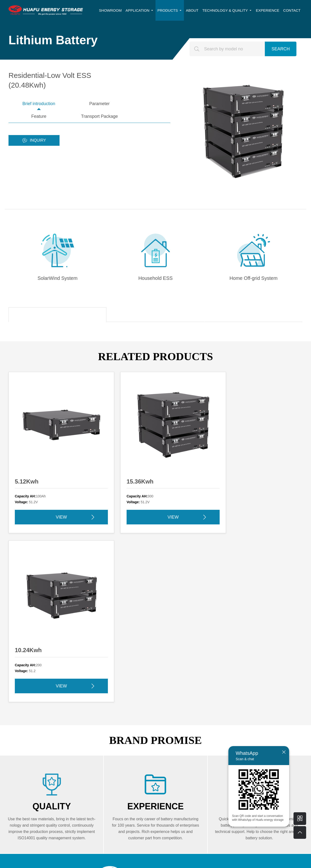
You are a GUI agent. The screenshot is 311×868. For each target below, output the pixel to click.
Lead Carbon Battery (218, 744)
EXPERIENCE (268, 10)
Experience (267, 744)
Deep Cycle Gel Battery (220, 735)
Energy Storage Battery (164, 735)
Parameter (69, 104)
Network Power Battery (164, 744)
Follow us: (152, 770)
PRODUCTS (170, 10)
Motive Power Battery (162, 753)
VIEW (48, 479)
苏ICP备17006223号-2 (167, 861)
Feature (110, 104)
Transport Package (150, 104)
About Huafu (268, 735)
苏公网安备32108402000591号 (208, 861)
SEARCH (281, 49)
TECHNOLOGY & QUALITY (227, 10)
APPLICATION (140, 10)
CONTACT (292, 10)
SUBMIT (48, 826)
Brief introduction (29, 104)
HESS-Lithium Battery (219, 753)
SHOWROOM (110, 10)
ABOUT (192, 10)
